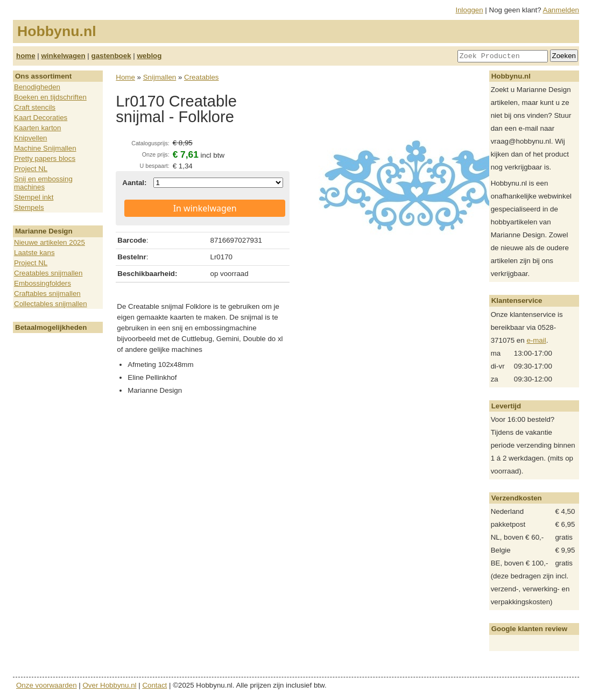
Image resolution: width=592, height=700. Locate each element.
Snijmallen (160, 77)
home (26, 56)
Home (125, 77)
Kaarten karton (37, 128)
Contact (154, 685)
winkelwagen (63, 56)
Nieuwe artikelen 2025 (50, 242)
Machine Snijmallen (45, 148)
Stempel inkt (34, 197)
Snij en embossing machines (43, 183)
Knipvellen (31, 138)
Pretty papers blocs (45, 158)
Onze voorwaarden (47, 685)
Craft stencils (35, 107)
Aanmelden (561, 10)
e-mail (536, 340)
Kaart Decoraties (41, 118)
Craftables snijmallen (47, 294)
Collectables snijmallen (51, 304)
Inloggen (470, 10)
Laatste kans (34, 253)
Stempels (29, 207)
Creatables (201, 77)
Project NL (31, 169)
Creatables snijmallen (48, 273)
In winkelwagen (205, 208)
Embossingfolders (43, 283)
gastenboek (111, 56)
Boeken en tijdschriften (50, 97)
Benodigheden (37, 87)
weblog (149, 56)
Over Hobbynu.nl (110, 685)
